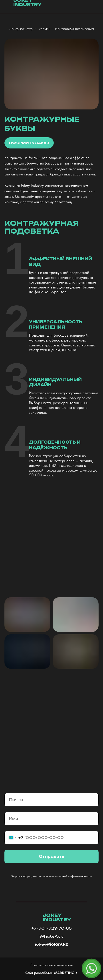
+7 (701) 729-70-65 (52, 928)
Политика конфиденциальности (51, 965)
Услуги (44, 29)
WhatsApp (51, 936)
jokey (52, 944)
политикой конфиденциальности (73, 876)
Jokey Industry (21, 29)
